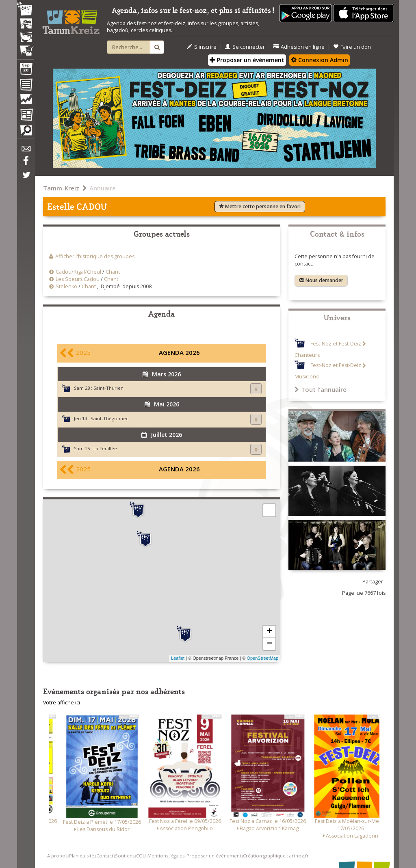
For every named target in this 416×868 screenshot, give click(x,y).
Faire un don (352, 47)
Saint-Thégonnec (109, 418)
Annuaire (103, 188)
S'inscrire (202, 47)
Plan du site (82, 856)
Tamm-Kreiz (61, 188)
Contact (105, 856)
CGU (141, 856)
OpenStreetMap (262, 658)
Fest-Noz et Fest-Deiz (336, 344)
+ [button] (270, 632)
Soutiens (125, 856)
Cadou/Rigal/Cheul (78, 272)
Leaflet (178, 658)
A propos (57, 856)
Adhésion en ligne (299, 47)
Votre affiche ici (62, 703)
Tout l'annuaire (321, 389)
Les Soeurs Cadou (78, 279)
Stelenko (66, 286)
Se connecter (245, 47)
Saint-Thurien (108, 388)
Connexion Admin (320, 60)
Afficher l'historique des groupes (95, 256)
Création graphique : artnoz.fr (276, 856)
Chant (113, 272)
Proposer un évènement (247, 60)
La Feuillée (105, 448)
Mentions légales (166, 856)
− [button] (270, 644)
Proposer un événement (214, 856)
